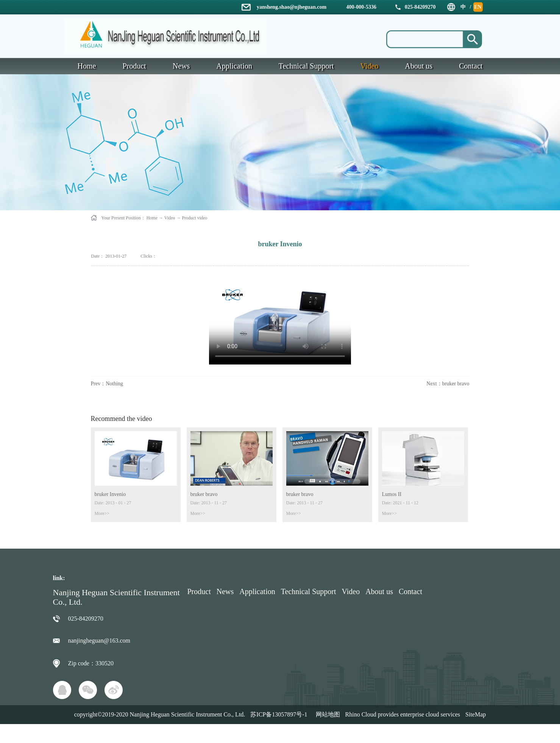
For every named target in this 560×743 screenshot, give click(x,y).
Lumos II (392, 494)
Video (170, 218)
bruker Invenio (110, 494)
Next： (448, 384)
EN (478, 7)
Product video (194, 218)
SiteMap (476, 714)
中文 (463, 8)
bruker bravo (204, 494)
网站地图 (326, 714)
